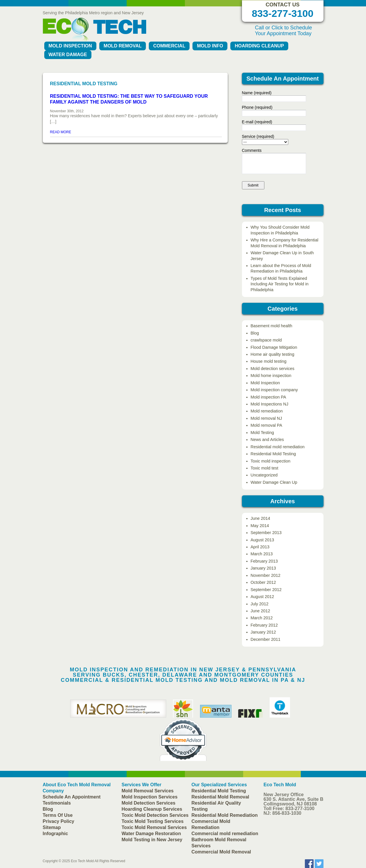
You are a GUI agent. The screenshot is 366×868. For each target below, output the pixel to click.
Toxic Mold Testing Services (153, 821)
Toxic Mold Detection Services (155, 815)
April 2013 (260, 547)
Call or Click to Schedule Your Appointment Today (284, 31)
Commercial (169, 46)
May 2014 (260, 526)
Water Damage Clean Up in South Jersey (282, 256)
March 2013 (262, 554)
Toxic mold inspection (271, 461)
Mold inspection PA (268, 397)
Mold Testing (262, 433)
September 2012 (266, 590)
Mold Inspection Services (150, 797)
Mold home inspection (271, 376)
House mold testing (269, 361)
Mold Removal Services (148, 791)
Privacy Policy (59, 821)
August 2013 (262, 540)
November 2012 (266, 575)
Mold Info (210, 46)
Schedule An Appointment (72, 797)
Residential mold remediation (278, 447)
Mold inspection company (274, 390)
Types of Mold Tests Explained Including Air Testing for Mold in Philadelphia (280, 284)
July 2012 (260, 604)
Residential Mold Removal (220, 797)
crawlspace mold (266, 340)
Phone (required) (257, 107)
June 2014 (260, 518)
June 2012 (260, 611)
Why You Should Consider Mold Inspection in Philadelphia (280, 230)
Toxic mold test (265, 468)
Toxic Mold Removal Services (154, 827)
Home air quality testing (273, 354)
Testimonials (57, 803)
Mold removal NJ (266, 418)
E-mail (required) (257, 122)
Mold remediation (267, 411)
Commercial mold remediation (225, 834)
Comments (252, 150)
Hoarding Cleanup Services (152, 809)
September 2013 (266, 533)
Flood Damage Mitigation (274, 347)
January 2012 (263, 632)
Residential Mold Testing (273, 454)
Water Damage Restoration (151, 834)
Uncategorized (264, 475)
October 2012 (263, 582)
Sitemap (52, 827)
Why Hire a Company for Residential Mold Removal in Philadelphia (285, 243)
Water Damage (68, 55)
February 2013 (264, 561)
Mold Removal (123, 46)
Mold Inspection (70, 46)
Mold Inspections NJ (270, 404)
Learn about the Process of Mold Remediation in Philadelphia (281, 268)
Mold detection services (273, 369)
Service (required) (258, 136)
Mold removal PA (267, 425)
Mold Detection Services (149, 803)
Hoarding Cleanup (259, 46)
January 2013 (263, 568)
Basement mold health (272, 326)
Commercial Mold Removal (221, 852)
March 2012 (262, 618)
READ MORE (61, 132)
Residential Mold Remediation (225, 815)
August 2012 (262, 597)
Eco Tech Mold (82, 861)
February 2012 (264, 625)
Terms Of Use (58, 815)
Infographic (55, 834)
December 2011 (266, 639)
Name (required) (257, 93)
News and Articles (267, 440)
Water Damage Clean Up (274, 482)
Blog (255, 333)
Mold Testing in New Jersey (152, 840)
